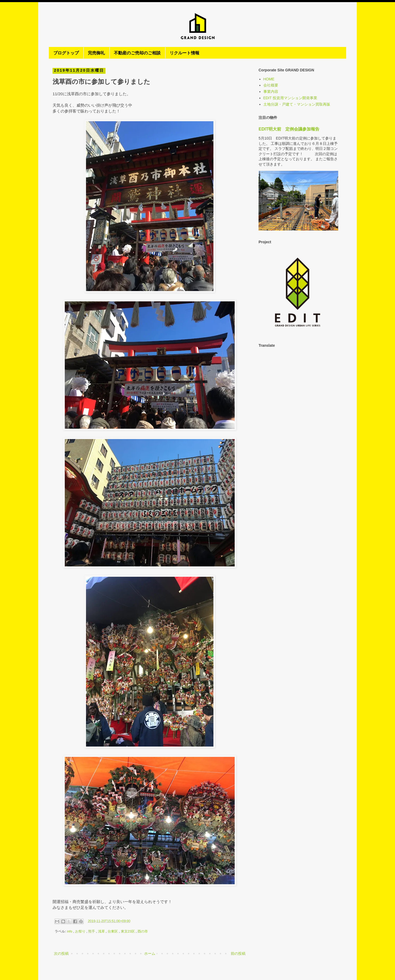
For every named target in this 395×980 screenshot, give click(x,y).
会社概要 (271, 85)
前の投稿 (238, 953)
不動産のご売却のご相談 (137, 53)
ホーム (150, 953)
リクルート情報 (184, 53)
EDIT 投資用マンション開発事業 (290, 98)
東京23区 (128, 931)
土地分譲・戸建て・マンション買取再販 (297, 104)
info (70, 931)
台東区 (113, 931)
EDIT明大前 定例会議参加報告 (289, 129)
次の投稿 (61, 953)
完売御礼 (96, 53)
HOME (269, 79)
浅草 (102, 931)
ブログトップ (66, 53)
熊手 (92, 931)
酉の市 (143, 931)
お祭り (81, 931)
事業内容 (271, 92)
